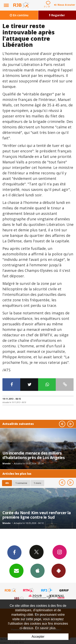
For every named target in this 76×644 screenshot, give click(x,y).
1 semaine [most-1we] (21, 483)
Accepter (38, 637)
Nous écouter (66, 5)
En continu (19, 15)
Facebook (14, 552)
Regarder (57, 15)
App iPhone (37, 571)
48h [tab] (7, 483)
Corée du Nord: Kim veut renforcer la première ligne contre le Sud (37, 515)
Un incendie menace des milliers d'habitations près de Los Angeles (34, 455)
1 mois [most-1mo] (37, 483)
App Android (59, 571)
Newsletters (16, 571)
